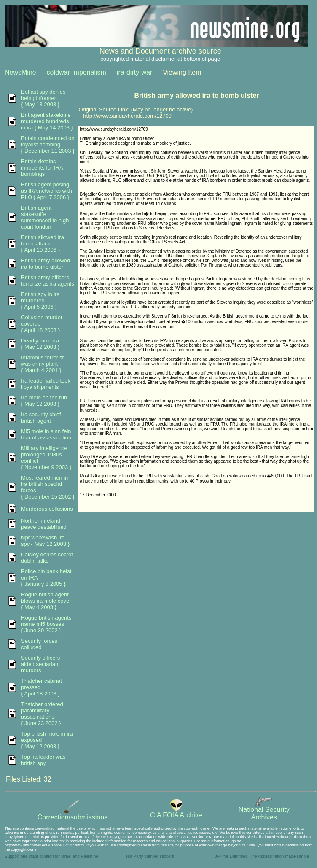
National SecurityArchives (264, 810)
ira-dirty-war (134, 72)
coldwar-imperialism (77, 72)
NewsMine (20, 72)
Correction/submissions (73, 814)
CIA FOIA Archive (176, 812)
